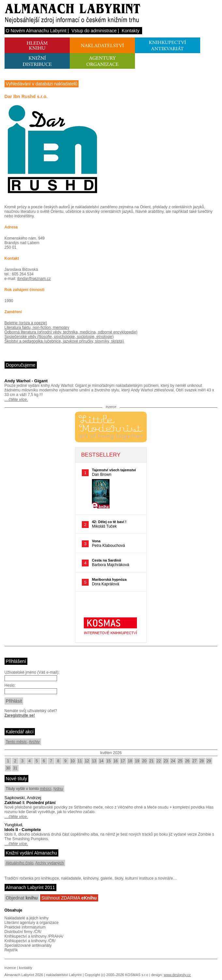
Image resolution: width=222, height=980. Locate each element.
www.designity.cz (177, 975)
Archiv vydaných (49, 863)
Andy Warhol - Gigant (26, 381)
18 (130, 761)
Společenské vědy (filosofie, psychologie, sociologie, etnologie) (59, 337)
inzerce (10, 968)
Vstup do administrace (94, 31)
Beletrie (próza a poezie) (26, 323)
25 (180, 761)
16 (116, 761)
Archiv (34, 742)
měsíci (46, 789)
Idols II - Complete (23, 830)
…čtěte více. (16, 399)
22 (159, 761)
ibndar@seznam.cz (34, 279)
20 (144, 761)
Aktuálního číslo (20, 863)
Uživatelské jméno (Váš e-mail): (32, 672)
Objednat (22, 898)
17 (123, 761)
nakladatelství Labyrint (64, 975)
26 (187, 761)
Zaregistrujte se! (20, 715)
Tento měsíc (16, 742)
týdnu (58, 789)
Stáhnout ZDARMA (69, 898)
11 (80, 761)
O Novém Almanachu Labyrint (36, 31)
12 (87, 761)
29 (209, 761)
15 (108, 761)
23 (166, 761)
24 (173, 761)
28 (202, 761)
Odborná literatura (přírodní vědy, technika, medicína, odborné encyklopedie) (71, 332)
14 (101, 761)
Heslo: (10, 685)
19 (137, 761)
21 (151, 761)
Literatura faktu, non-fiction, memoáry (37, 328)
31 (15, 768)
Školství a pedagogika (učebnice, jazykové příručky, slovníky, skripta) (64, 341)
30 (8, 768)
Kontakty (130, 31)
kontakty (26, 968)
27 (194, 761)
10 (73, 761)
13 (94, 761)
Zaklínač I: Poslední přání (30, 803)
